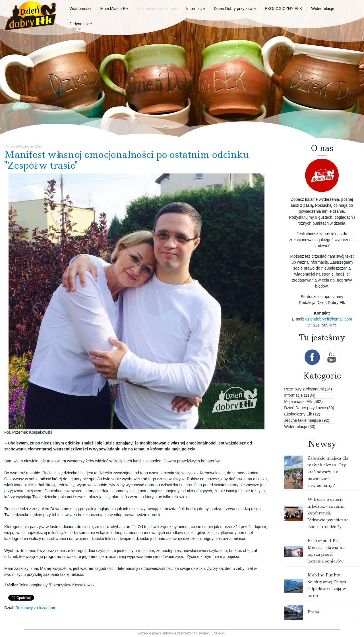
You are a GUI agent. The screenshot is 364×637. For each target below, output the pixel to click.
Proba (313, 612)
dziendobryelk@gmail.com (329, 319)
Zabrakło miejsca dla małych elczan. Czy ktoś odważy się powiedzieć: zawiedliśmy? (328, 472)
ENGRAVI (219, 633)
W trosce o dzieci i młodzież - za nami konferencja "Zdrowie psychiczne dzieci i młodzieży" (328, 513)
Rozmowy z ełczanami (35, 608)
